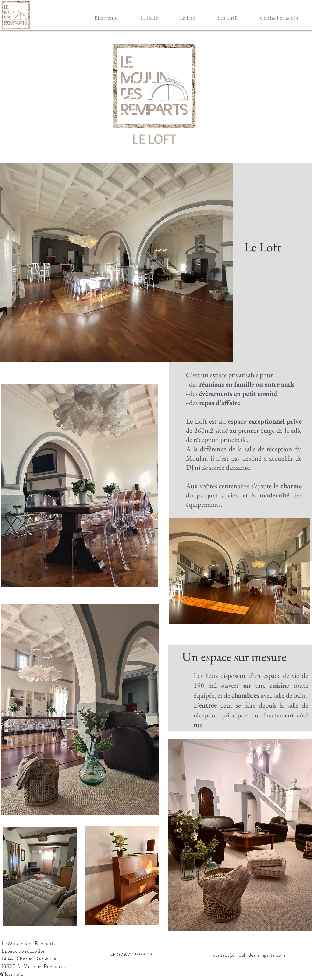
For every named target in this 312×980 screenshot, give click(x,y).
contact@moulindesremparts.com (249, 955)
